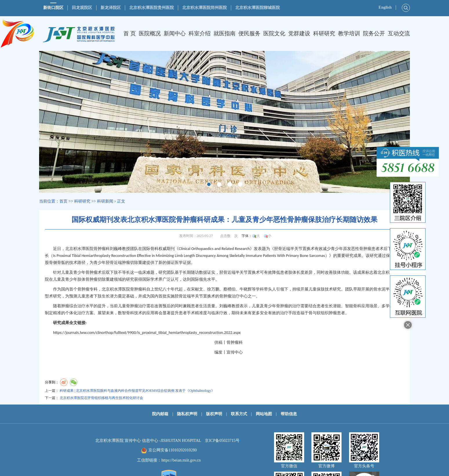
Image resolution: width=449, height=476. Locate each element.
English (385, 7)
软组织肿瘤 (327, 313)
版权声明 (214, 414)
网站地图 (264, 414)
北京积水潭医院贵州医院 (152, 8)
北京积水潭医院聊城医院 (258, 8)
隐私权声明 (187, 414)
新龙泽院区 (111, 8)
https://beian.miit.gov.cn (181, 460)
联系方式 (239, 414)
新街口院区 (53, 8)
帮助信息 (289, 414)
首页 (63, 201)
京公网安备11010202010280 (173, 450)
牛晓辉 (246, 289)
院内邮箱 (160, 414)
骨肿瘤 (365, 249)
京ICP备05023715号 (222, 441)
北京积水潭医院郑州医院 (205, 8)
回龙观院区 (82, 8)
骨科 (154, 249)
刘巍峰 (116, 249)
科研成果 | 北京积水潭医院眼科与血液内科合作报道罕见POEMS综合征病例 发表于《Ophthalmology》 (137, 391)
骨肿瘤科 (102, 249)
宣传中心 (235, 352)
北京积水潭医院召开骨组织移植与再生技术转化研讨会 (101, 398)
